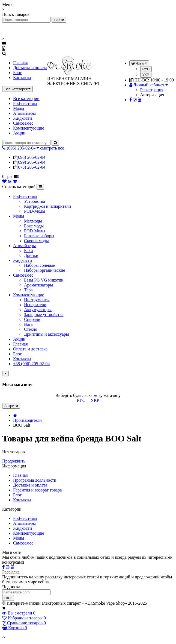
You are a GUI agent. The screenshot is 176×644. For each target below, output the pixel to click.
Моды (19, 108)
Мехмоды (33, 221)
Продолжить (14, 461)
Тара (28, 290)
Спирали (32, 319)
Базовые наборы (39, 236)
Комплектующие (29, 128)
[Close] (5, 374)
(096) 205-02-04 (31, 157)
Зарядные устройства (44, 314)
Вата (28, 324)
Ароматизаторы (38, 285)
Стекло (31, 329)
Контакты (22, 77)
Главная (20, 63)
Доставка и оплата (30, 68)
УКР (146, 75)
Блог (17, 73)
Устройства (35, 201)
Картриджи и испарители (47, 206)
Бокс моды (34, 226)
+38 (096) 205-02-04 (31, 364)
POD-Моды (35, 211)
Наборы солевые (39, 265)
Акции (19, 133)
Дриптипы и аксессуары (46, 334)
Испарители (35, 305)
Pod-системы (25, 103)
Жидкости (23, 118)
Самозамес (23, 123)
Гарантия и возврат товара (37, 490)
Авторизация (152, 95)
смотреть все (52, 148)
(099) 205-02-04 (31, 162)
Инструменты (37, 300)
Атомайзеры (24, 113)
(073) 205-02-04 (31, 167)
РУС (146, 69)
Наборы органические (44, 270)
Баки (29, 251)
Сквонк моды (36, 241)
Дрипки (31, 255)
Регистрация (152, 90)
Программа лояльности (35, 480)
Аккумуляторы (38, 310)
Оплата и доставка (30, 349)
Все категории (26, 99)
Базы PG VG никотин (44, 280)
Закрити (11, 406)
